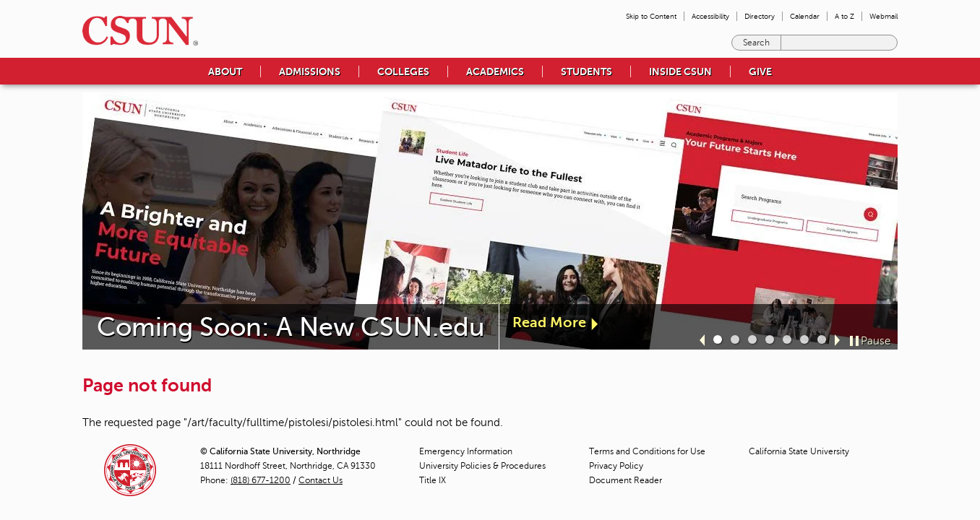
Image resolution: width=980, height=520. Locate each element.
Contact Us (321, 480)
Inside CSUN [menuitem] (680, 71)
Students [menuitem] (586, 71)
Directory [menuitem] (760, 16)
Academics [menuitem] (495, 71)
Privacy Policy (616, 466)
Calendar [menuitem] (805, 16)
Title (433, 480)
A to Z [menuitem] (844, 16)
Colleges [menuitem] (403, 71)
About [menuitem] (225, 71)
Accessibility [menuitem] (710, 16)
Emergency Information (466, 451)
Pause (876, 341)
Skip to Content (651, 16)
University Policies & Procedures (482, 466)
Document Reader (626, 480)
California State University (799, 451)
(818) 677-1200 (261, 480)
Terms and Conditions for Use (647, 451)
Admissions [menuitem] (310, 71)
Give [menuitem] (760, 71)
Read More (549, 322)
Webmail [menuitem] (884, 16)
